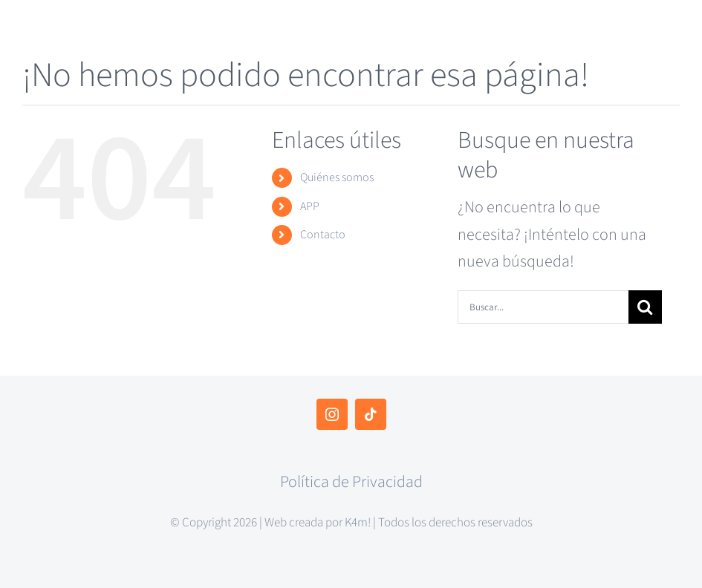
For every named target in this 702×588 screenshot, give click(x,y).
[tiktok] (371, 414)
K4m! (358, 523)
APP (310, 206)
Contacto (323, 235)
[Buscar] (645, 307)
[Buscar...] (543, 307)
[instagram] (332, 414)
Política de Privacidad (351, 482)
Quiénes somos (337, 177)
